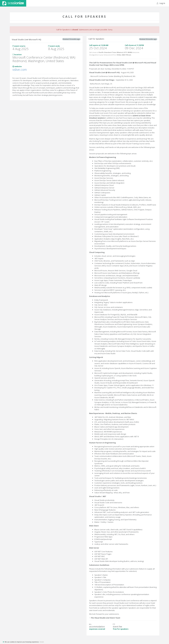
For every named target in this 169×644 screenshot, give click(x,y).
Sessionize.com (13, 3)
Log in (161, 3)
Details (42, 642)
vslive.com (20, 69)
